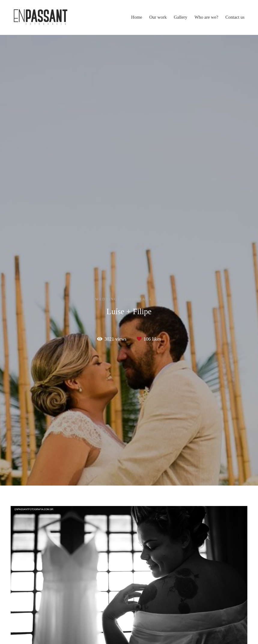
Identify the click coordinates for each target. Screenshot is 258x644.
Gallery (181, 17)
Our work (158, 17)
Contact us (235, 17)
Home (137, 17)
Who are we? (206, 17)
